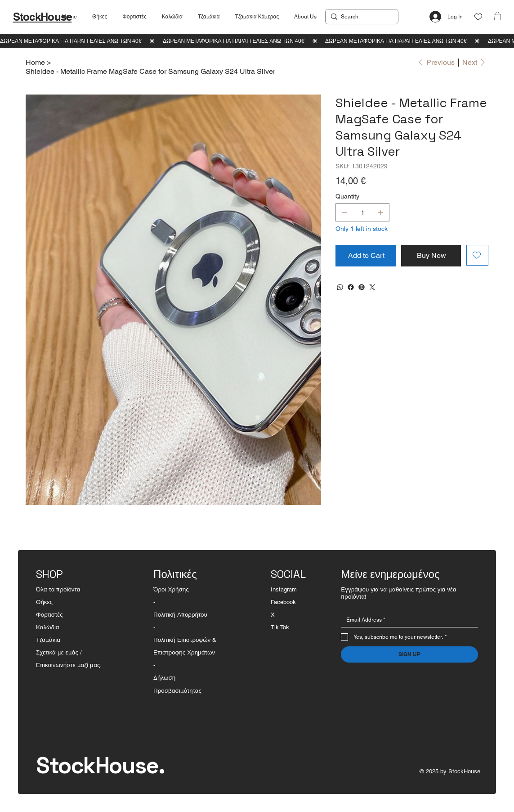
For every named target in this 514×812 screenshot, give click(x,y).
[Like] (478, 17)
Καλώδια (48, 627)
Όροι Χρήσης (171, 589)
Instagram (284, 589)
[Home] (35, 62)
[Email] (407, 620)
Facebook (283, 602)
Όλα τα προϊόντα (58, 589)
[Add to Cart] (365, 256)
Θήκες (44, 602)
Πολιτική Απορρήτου (180, 615)
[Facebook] (351, 287)
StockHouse (42, 17)
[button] (497, 16)
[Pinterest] (362, 287)
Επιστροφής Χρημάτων (184, 652)
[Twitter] (372, 287)
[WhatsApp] (340, 287)
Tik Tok (280, 627)
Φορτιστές (49, 615)
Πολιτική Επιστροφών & (186, 640)
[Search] (360, 17)
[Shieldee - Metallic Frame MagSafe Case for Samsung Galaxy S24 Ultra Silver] (150, 71)
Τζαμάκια (48, 640)
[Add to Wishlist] (477, 255)
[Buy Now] (431, 256)
